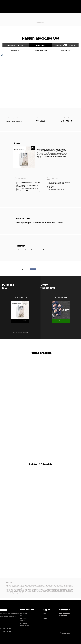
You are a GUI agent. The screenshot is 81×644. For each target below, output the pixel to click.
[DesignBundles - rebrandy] (10, 628)
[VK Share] (56, 269)
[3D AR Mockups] (25, 616)
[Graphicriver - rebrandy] (7, 628)
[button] (40, 45)
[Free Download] (61, 321)
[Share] (33, 269)
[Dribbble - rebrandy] (7, 631)
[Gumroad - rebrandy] (4, 628)
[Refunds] (48, 616)
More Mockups (27, 610)
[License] (48, 613)
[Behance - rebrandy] (4, 631)
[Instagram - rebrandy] (1, 631)
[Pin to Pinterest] (48, 269)
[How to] (48, 621)
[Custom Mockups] (25, 626)
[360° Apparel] (25, 623)
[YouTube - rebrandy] (10, 631)
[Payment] (48, 618)
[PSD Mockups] (25, 618)
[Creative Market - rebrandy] (1, 628)
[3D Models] (25, 621)
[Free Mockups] (25, 613)
